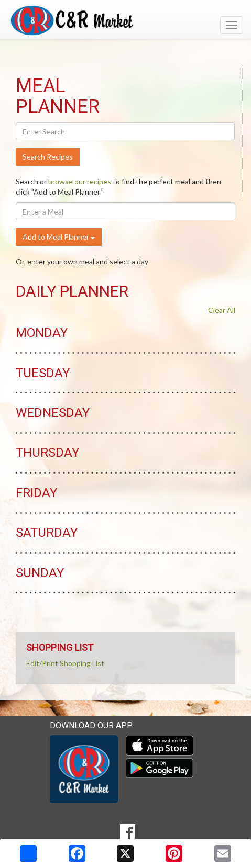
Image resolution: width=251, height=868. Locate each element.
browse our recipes (80, 181)
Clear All (222, 310)
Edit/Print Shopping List (65, 663)
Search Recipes (48, 157)
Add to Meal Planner (59, 237)
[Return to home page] (126, 20)
